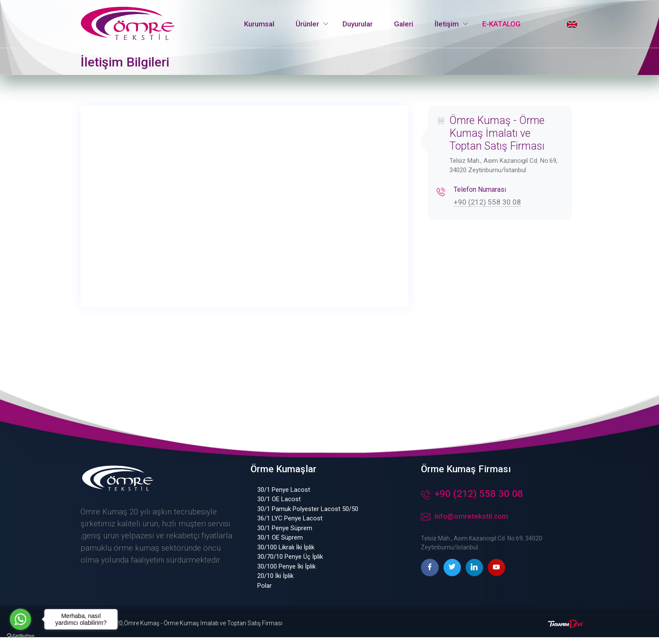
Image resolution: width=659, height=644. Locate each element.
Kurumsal (259, 24)
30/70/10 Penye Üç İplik (290, 564)
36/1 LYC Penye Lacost (290, 526)
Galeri (404, 24)
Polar (265, 592)
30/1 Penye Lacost (284, 497)
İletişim (447, 24)
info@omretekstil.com (465, 524)
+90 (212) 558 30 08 (487, 202)
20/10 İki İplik (275, 583)
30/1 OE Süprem (280, 545)
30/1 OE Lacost (279, 506)
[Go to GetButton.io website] (20, 635)
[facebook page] (430, 574)
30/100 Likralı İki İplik (286, 554)
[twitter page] (452, 574)
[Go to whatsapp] (20, 619)
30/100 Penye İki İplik (286, 573)
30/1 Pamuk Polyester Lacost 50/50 (308, 516)
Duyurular (358, 24)
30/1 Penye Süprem (285, 535)
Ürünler (307, 24)
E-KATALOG (501, 24)
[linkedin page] (474, 574)
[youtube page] (496, 574)
